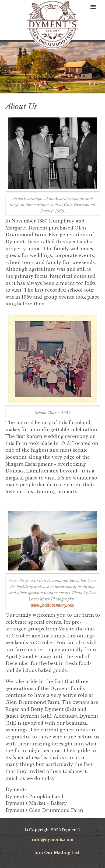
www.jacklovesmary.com (52, 605)
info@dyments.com (53, 840)
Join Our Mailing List (57, 853)
